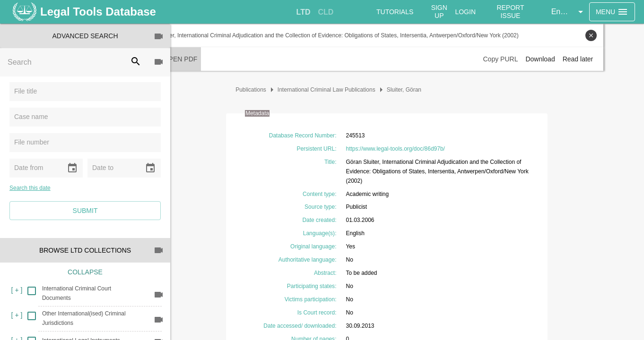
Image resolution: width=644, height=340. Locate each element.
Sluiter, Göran (424, 90)
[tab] (304, 12)
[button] (570, 12)
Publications (271, 90)
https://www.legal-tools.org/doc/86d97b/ (415, 149)
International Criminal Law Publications (347, 90)
